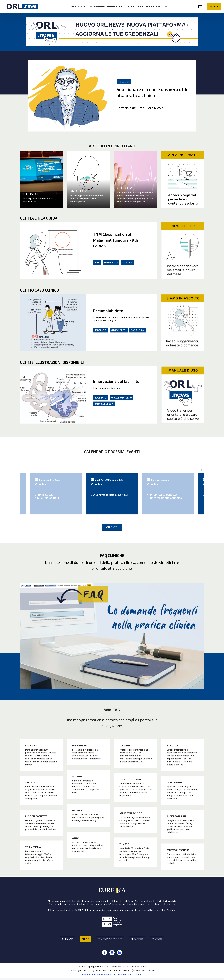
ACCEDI (214, 6)
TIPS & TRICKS (144, 6)
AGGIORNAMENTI (80, 6)
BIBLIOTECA (125, 6)
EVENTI (160, 6)
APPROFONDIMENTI (104, 6)
